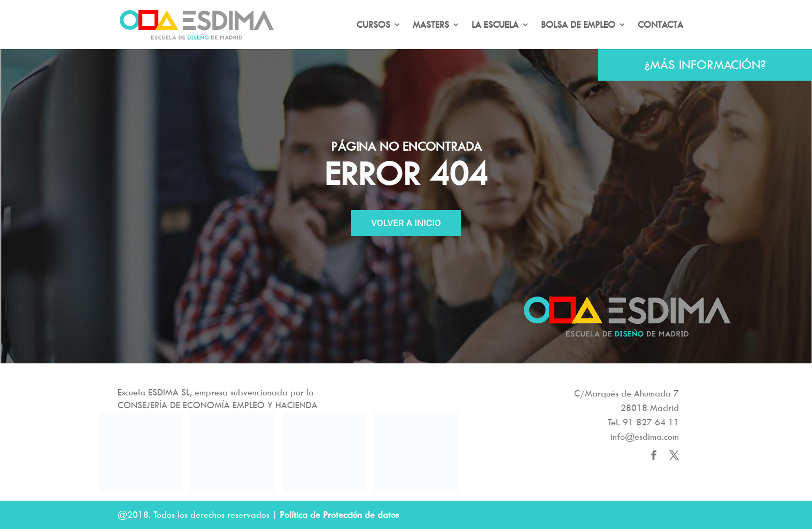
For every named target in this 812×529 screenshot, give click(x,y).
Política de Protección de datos (339, 515)
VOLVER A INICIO (406, 223)
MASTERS (431, 25)
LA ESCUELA (495, 25)
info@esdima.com (645, 437)
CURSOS (373, 25)
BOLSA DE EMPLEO (578, 25)
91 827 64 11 (651, 422)
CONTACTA (660, 25)
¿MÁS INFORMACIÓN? (705, 64)
